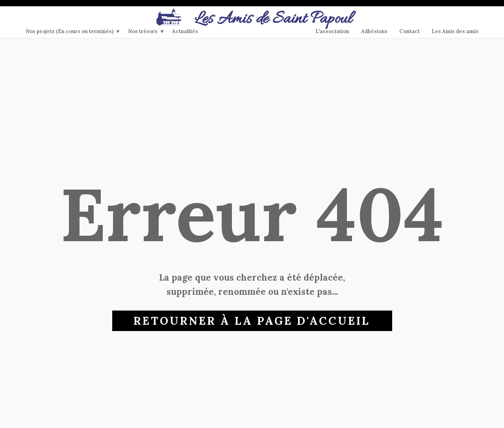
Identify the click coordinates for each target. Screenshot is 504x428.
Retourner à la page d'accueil (252, 321)
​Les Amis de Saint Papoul (252, 19)
